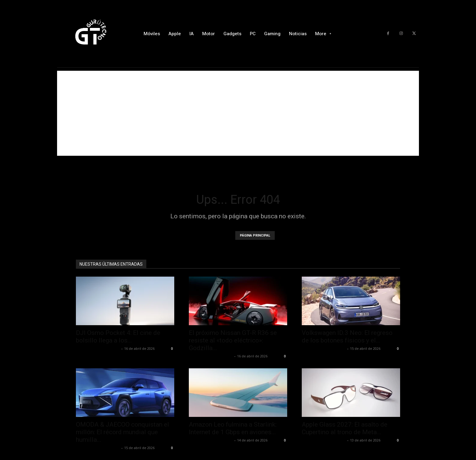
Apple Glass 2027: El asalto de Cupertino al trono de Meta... (345, 428)
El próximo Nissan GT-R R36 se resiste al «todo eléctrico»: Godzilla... (233, 340)
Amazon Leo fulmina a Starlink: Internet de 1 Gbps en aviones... (233, 428)
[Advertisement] (238, 113)
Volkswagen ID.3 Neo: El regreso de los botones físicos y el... (347, 337)
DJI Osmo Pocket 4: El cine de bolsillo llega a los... (118, 337)
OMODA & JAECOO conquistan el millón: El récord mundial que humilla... (122, 432)
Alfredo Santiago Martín (98, 348)
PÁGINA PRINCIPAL (255, 235)
